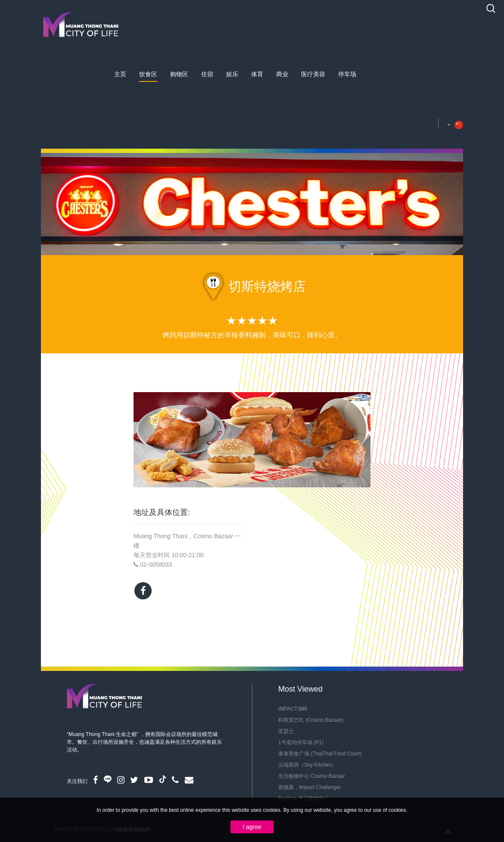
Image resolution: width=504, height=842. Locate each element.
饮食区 (148, 74)
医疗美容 (313, 74)
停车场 (347, 74)
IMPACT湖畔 (293, 709)
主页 (120, 74)
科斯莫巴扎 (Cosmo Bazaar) (311, 720)
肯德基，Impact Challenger (310, 787)
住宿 (207, 74)
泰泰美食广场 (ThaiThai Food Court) (320, 754)
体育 (257, 74)
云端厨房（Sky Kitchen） (307, 765)
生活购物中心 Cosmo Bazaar (312, 776)
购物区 (179, 74)
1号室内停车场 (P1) (301, 742)
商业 (282, 74)
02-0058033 (156, 564)
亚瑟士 (286, 731)
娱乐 (232, 74)
